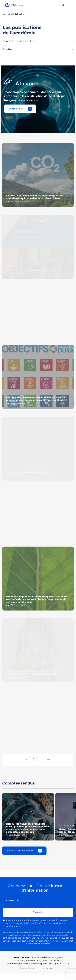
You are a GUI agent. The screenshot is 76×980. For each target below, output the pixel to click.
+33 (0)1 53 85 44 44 (59, 964)
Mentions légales (48, 968)
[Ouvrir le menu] (70, 5)
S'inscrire (38, 912)
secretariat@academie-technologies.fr (27, 964)
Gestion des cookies (29, 968)
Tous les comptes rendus (24, 851)
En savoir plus (20, 109)
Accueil (7, 14)
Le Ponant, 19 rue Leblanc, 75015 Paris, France (37, 960)
